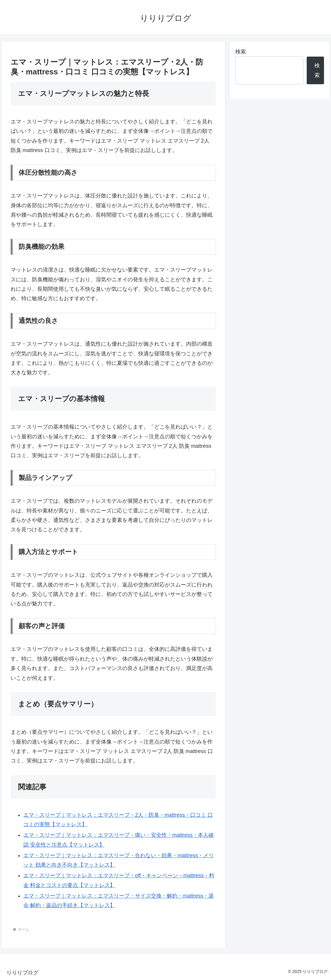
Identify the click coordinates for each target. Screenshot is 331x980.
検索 (241, 52)
